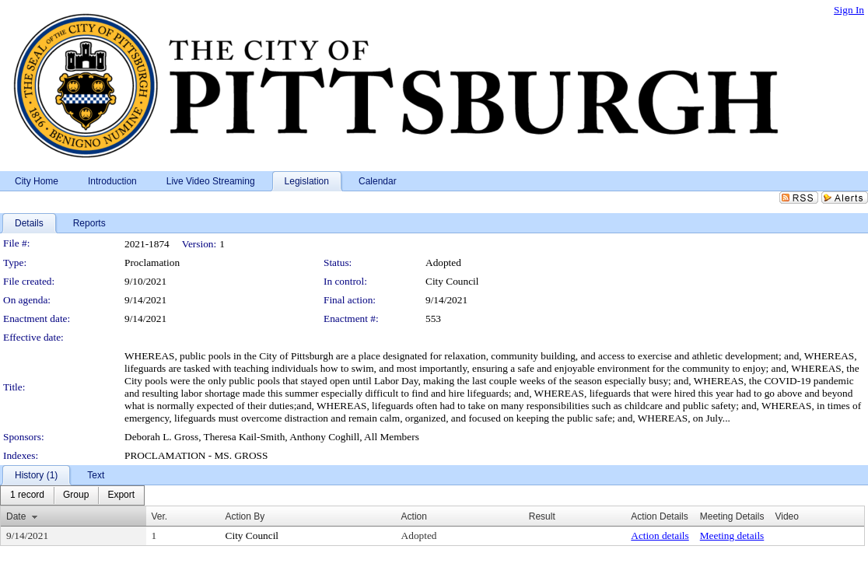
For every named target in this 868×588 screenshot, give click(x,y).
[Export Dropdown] (121, 495)
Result (542, 516)
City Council (452, 281)
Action (414, 516)
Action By (245, 516)
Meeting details (732, 535)
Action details (660, 535)
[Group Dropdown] (76, 495)
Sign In (849, 10)
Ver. (160, 516)
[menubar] (72, 495)
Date (16, 516)
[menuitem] (27, 495)
